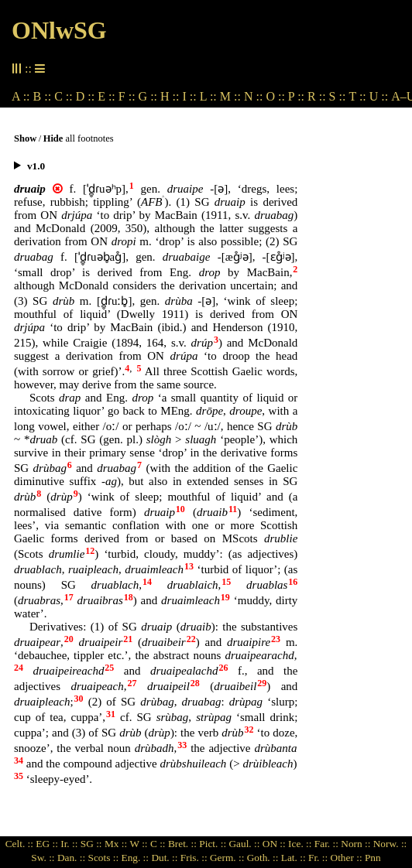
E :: (106, 96)
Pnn (373, 858)
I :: (190, 96)
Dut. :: (164, 858)
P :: (296, 96)
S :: (338, 96)
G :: (148, 96)
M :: (230, 96)
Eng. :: (135, 858)
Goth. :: (263, 858)
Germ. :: (227, 858)
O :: (275, 96)
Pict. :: (213, 844)
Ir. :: (69, 844)
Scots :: (104, 858)
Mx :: (116, 844)
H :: (170, 96)
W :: (139, 844)
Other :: (347, 858)
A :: (21, 96)
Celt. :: (19, 844)
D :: (85, 96)
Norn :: (355, 844)
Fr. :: (318, 858)
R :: (317, 96)
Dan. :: (71, 858)
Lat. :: (294, 858)
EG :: (47, 844)
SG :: (91, 844)
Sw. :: (43, 858)
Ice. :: (300, 844)
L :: (208, 96)
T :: (357, 96)
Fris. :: (194, 858)
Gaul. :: (244, 844)
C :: (64, 96)
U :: (379, 96)
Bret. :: (182, 844)
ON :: (274, 844)
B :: (43, 96)
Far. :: (326, 844)
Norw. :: (390, 844)
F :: (127, 96)
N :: (253, 96)
